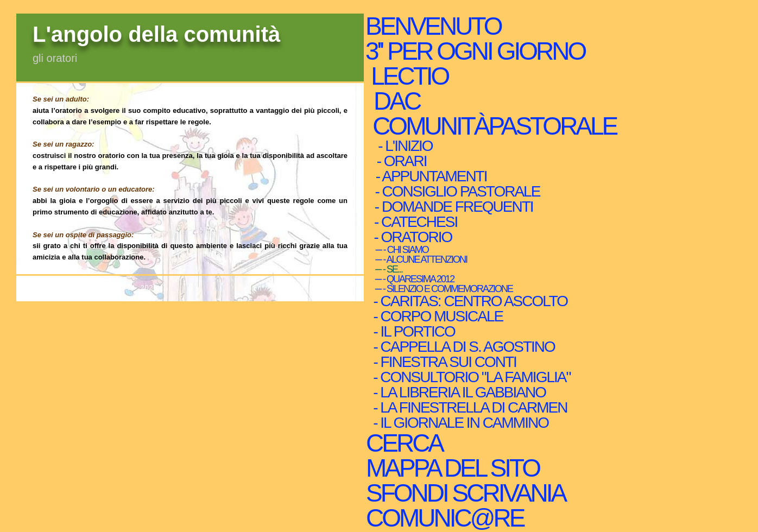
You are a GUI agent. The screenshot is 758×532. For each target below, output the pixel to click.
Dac (396, 101)
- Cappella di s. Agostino (462, 347)
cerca (404, 443)
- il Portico (412, 332)
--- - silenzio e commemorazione (441, 289)
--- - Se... (386, 269)
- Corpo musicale (436, 316)
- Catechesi (413, 222)
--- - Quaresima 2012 (412, 279)
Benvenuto (433, 26)
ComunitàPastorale (493, 126)
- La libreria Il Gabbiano (458, 392)
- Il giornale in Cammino (459, 423)
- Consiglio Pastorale (455, 192)
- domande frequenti (452, 207)
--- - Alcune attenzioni (418, 259)
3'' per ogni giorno (475, 51)
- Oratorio (411, 237)
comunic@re (444, 518)
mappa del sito (452, 468)
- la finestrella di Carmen (468, 408)
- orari (399, 161)
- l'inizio (402, 146)
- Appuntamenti (429, 176)
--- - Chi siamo (399, 250)
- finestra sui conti (443, 362)
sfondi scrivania (465, 493)
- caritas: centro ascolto (469, 301)
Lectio (411, 76)
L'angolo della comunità (156, 34)
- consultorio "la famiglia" (470, 377)
